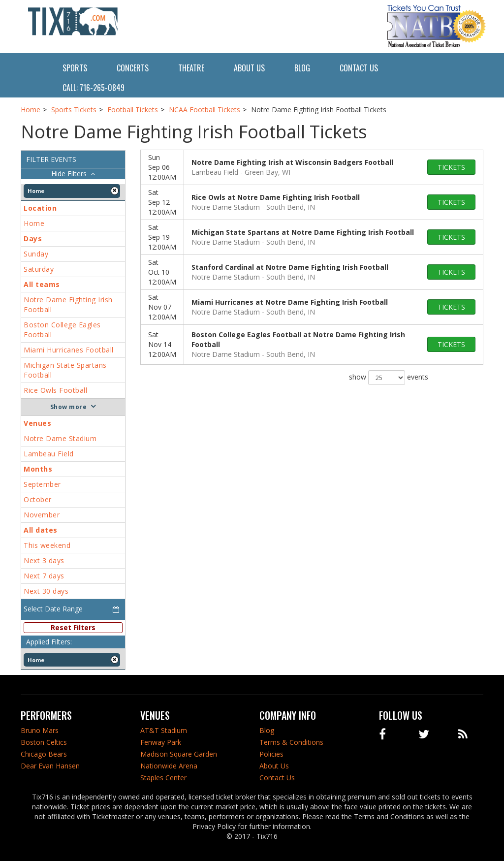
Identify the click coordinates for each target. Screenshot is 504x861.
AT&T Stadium (164, 730)
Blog (302, 68)
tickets (451, 167)
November (42, 515)
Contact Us (359, 68)
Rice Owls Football (55, 390)
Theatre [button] (191, 68)
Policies (271, 754)
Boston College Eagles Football (62, 330)
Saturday (39, 269)
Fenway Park (161, 742)
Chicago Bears (44, 754)
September (42, 484)
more (78, 407)
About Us (249, 68)
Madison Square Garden (179, 754)
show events (389, 378)
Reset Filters (73, 627)
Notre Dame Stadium (60, 438)
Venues (37, 423)
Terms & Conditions (291, 742)
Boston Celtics (44, 742)
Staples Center (163, 778)
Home (34, 223)
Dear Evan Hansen (50, 766)
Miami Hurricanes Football (69, 350)
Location (40, 208)
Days (33, 239)
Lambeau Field (49, 454)
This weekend (47, 545)
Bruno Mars (40, 730)
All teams (42, 284)
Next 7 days (44, 576)
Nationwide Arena (169, 766)
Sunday (36, 254)
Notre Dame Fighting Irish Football (68, 304)
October (38, 499)
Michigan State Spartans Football (65, 370)
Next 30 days (46, 591)
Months (38, 469)
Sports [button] (75, 68)
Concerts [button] (133, 68)
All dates (41, 530)
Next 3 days (44, 560)
